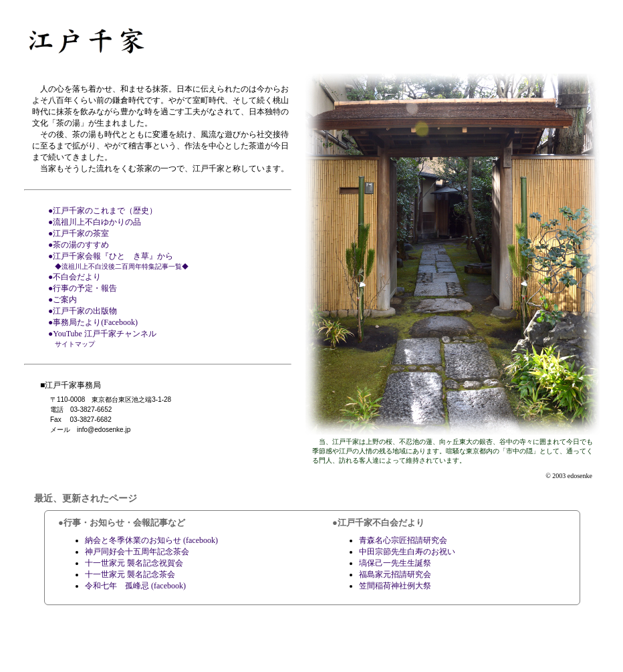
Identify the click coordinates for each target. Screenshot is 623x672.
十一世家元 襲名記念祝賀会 (134, 563)
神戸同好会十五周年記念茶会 (137, 552)
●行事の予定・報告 (83, 288)
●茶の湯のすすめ (79, 245)
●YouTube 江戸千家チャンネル (102, 334)
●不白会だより (75, 277)
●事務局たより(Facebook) (93, 322)
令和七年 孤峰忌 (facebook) (135, 586)
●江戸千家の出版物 (83, 311)
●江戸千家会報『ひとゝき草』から (111, 256)
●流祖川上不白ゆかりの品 (95, 222)
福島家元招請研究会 (395, 574)
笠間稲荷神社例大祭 (395, 586)
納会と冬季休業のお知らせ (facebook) (151, 540)
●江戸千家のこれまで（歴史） (103, 211)
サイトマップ (75, 344)
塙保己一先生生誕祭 (395, 563)
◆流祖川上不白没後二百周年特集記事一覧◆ (122, 266)
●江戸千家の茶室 (79, 233)
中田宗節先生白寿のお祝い (407, 552)
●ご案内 (63, 300)
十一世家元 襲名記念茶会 (130, 574)
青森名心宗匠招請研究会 (403, 540)
